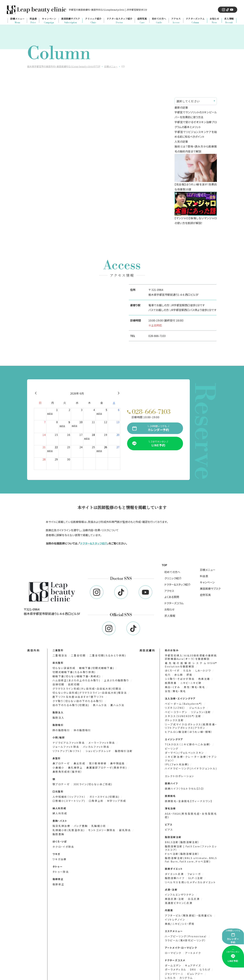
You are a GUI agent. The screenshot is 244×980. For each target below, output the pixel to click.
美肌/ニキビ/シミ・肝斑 (201, 907)
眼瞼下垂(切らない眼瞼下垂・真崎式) (75, 676)
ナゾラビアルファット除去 (68, 741)
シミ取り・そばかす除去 (179, 678)
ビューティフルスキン (178, 964)
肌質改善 (171, 682)
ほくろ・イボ (172, 670)
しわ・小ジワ (201, 670)
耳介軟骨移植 (95, 761)
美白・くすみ (172, 686)
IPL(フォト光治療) (176, 761)
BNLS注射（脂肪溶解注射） (182, 831)
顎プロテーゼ (61, 778)
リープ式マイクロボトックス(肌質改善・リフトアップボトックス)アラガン (191, 724)
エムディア (207, 968)
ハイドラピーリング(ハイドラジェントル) (188, 765)
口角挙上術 (94, 794)
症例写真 (205, 595)
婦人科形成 (59, 806)
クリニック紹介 (173, 578)
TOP (164, 565)
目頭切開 (58, 684)
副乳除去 (121, 823)
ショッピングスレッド (95, 749)
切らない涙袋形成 (64, 668)
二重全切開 (77, 655)
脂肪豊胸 (58, 827)
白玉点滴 (192, 887)
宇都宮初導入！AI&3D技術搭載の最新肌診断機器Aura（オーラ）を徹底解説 (191, 657)
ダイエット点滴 (174, 862)
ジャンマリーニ (174, 956)
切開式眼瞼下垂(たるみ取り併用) (73, 672)
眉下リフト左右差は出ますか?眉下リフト (77, 696)
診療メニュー (208, 570)
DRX (191, 952)
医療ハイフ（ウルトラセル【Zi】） (183, 782)
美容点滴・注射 (174, 887)
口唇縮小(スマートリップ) (68, 794)
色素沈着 (202, 678)
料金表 (204, 576)
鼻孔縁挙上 (60, 765)
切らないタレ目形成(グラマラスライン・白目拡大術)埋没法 (88, 692)
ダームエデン (173, 948)
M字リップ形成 (113, 794)
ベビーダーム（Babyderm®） (183, 702)
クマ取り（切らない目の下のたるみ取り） (77, 700)
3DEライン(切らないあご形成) (90, 778)
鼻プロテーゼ (61, 761)
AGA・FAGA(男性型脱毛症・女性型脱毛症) (191, 807)
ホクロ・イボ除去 (63, 839)
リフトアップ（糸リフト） (67, 749)
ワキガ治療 (59, 852)
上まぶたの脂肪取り (113, 680)
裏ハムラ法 (113, 704)
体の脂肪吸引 (80, 729)
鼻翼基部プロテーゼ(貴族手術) (89, 765)
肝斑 (188, 674)
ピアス (169, 819)
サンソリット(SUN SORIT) (181, 968)
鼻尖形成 (78, 761)
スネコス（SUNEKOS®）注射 (182, 714)
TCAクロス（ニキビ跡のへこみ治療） (187, 742)
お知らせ (169, 609)
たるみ (187, 670)
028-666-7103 (157, 336)
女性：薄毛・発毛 (175, 690)
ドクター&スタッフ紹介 (94, 543)
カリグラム (185, 960)
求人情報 (170, 616)
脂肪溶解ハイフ (174, 866)
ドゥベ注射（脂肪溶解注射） (181, 843)
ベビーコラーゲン (176, 710)
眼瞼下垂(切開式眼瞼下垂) (94, 668)
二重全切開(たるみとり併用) (104, 655)
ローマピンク (173, 936)
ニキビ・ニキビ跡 (189, 682)
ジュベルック (195, 706)
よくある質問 (172, 597)
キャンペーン (207, 582)
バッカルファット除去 (94, 745)
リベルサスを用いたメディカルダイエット (189, 870)
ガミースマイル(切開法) (101, 790)
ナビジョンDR (173, 976)
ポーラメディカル (175, 952)
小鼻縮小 (130, 761)
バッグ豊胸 (79, 819)
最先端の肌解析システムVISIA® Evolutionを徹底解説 (191, 664)
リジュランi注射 (199, 710)
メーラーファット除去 (99, 741)
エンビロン (192, 972)
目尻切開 (73, 684)
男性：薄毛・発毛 (193, 686)
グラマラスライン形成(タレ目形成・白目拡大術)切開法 (85, 688)
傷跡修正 (58, 876)
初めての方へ (172, 572)
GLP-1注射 (194, 866)
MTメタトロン (193, 976)
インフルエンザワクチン (179, 883)
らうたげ (203, 952)
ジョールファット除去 (65, 745)
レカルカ (170, 960)
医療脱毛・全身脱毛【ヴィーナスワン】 (187, 794)
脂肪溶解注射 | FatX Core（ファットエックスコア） (191, 837)
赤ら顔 (178, 674)
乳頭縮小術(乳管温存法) (68, 823)
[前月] (36, 393)
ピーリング (171, 746)
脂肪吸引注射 (119, 749)
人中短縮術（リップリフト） (68, 790)
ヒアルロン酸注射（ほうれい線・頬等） (187, 730)
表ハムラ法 (97, 704)
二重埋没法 (60, 655)
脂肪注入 (58, 716)
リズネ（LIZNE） (175, 706)
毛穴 (168, 674)
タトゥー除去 (60, 864)
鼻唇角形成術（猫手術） (125, 765)
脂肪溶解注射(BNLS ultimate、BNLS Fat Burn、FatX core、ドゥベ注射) (191, 848)
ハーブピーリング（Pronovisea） (185, 920)
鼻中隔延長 (114, 761)
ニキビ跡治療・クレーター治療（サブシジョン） (191, 756)
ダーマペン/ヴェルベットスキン (183, 750)
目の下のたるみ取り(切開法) (70, 704)
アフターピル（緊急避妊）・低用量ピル (187, 903)
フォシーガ (192, 862)
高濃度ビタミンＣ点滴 (178, 891)
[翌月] (119, 393)
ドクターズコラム (174, 603)
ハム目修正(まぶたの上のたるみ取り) (75, 680)
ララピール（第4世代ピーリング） (184, 924)
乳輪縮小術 (96, 819)
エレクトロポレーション (178, 769)
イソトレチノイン (175, 907)
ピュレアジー (194, 956)
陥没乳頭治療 (61, 819)
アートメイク (191, 936)
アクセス (169, 591)
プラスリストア (174, 972)
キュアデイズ (192, 948)
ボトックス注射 (174, 718)
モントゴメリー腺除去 (99, 823)
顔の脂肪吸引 (61, 729)
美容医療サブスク (210, 589)
